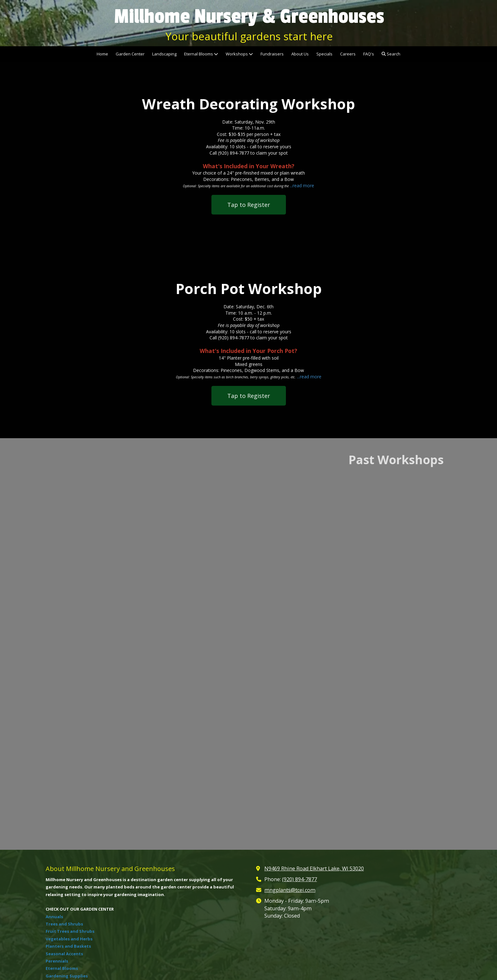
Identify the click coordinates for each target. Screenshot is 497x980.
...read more (302, 186)
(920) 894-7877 (300, 767)
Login (249, 963)
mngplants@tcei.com (290, 778)
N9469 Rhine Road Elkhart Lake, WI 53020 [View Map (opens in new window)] (314, 757)
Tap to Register (249, 205)
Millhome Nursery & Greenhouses (249, 16)
